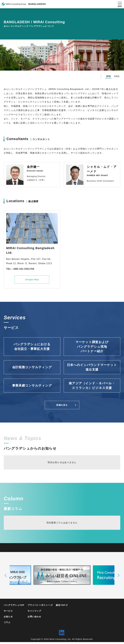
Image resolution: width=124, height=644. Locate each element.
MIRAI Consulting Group (14, 4)
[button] (6, 576)
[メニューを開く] (120, 4)
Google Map (32, 280)
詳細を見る (62, 406)
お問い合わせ (36, 618)
